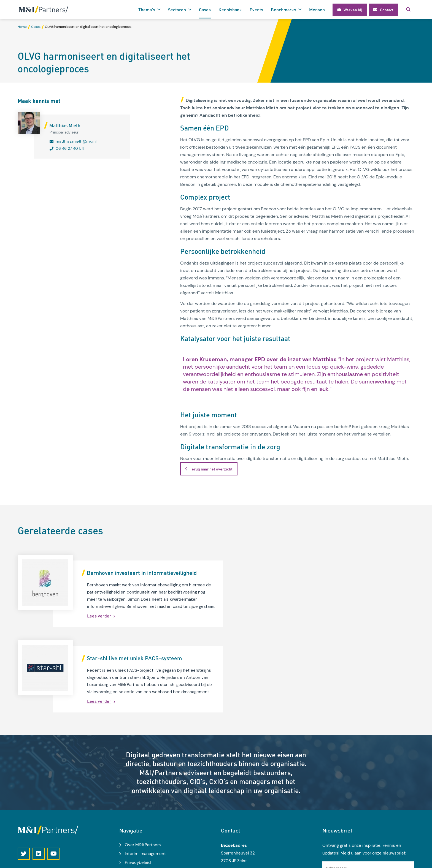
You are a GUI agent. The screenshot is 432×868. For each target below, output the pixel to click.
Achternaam (336, 783)
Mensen (317, 9)
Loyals (409, 861)
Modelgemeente (141, 795)
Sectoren (177, 9)
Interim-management (145, 769)
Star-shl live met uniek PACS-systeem (337, 573)
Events (256, 9)
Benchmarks (283, 9)
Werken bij (135, 804)
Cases (205, 9)
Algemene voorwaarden (147, 786)
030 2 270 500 (244, 819)
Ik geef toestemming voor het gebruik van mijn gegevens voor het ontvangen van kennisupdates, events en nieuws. (370, 814)
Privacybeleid (138, 777)
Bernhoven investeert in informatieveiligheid (142, 573)
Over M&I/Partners (143, 760)
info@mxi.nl (240, 827)
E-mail (331, 797)
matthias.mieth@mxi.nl (76, 142)
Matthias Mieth (65, 126)
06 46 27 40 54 (70, 149)
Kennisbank (230, 9)
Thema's (147, 9)
